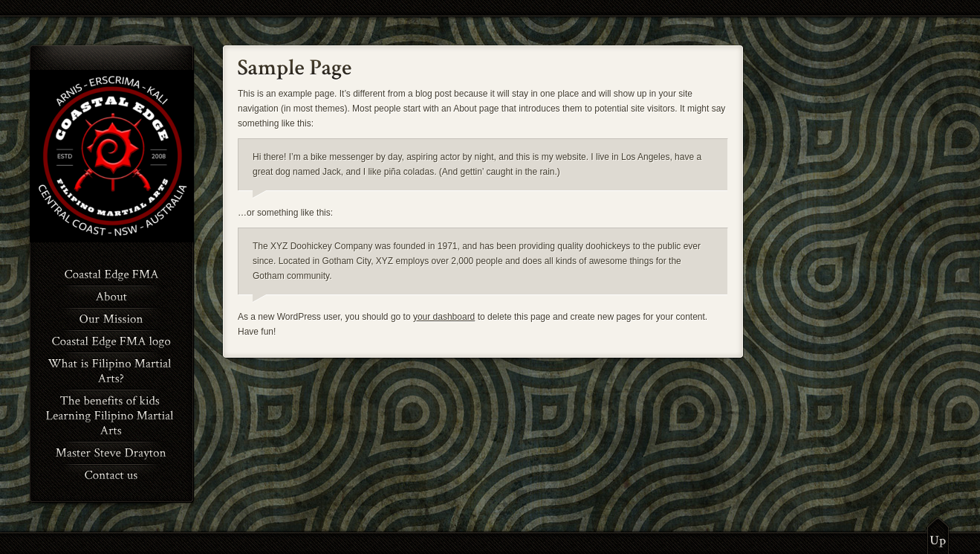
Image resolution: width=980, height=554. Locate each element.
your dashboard (444, 317)
